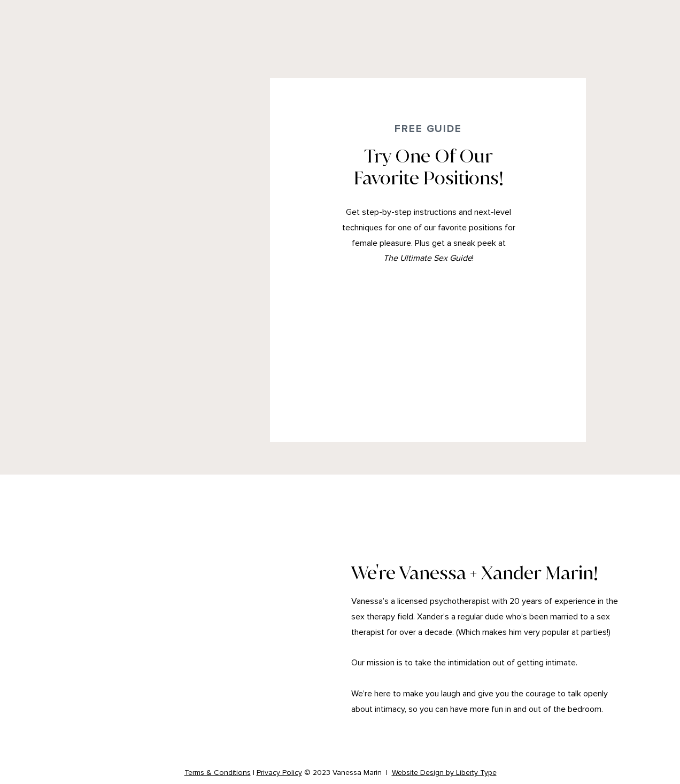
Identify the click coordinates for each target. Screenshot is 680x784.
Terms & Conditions (218, 773)
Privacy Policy (279, 773)
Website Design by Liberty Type (444, 773)
